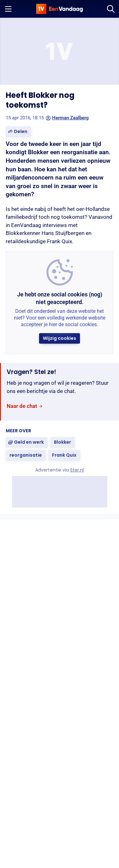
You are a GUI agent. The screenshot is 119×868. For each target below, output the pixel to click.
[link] (25, 406)
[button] (18, 132)
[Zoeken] (111, 9)
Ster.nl (77, 470)
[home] (60, 9)
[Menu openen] (8, 9)
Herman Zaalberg (67, 118)
